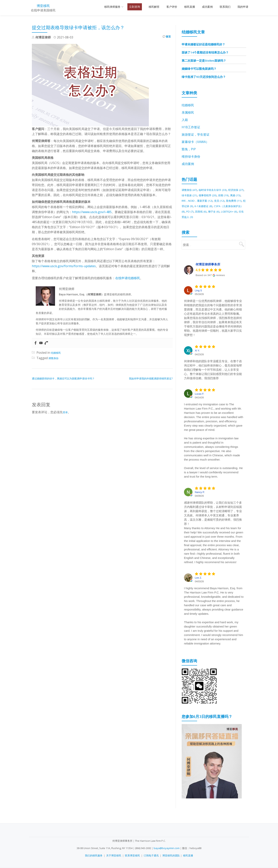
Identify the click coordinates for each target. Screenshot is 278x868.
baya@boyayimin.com (167, 848)
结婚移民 (57, 353)
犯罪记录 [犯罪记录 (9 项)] (221, 206)
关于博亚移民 (114, 855)
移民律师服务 (112, 7)
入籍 (185, 120)
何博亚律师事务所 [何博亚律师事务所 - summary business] (208, 270)
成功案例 (207, 7)
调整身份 (55, 358)
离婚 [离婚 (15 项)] (195, 201)
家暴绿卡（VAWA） (195, 142)
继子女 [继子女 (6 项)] (201, 217)
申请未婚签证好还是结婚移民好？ (203, 44)
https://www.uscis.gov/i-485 (92, 212)
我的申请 (243, 7)
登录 (66, 412)
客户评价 (172, 7)
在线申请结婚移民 (128, 278)
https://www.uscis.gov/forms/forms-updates (64, 266)
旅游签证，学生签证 (196, 134)
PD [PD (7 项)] (236, 211)
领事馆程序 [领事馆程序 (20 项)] (226, 195)
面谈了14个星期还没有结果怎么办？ (205, 52)
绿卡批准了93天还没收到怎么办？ (204, 77)
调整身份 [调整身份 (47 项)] (191, 190)
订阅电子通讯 (151, 855)
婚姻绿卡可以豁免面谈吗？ (199, 69)
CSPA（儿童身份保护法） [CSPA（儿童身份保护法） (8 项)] (211, 211)
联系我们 (225, 7)
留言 (166, 37)
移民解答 (154, 7)
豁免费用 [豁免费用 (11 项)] (202, 206)
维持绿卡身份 (191, 156)
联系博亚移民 (132, 855)
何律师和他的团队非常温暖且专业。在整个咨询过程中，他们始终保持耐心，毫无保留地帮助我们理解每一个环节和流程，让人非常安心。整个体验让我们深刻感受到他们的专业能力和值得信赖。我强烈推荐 (213, 375)
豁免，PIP (189, 149)
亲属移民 (188, 112)
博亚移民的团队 (171, 855)
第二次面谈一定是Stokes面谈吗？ (204, 60)
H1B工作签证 (191, 127)
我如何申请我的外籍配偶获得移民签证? (151, 378)
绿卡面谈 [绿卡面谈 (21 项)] (205, 195)
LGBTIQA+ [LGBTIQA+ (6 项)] (219, 217)
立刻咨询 (135, 7)
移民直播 (190, 7)
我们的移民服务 (94, 855)
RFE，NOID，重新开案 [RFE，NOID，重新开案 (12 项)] (222, 201)
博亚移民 (43, 5)
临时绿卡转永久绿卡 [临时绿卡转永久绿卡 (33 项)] (219, 190)
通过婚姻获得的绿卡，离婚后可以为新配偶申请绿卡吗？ (63, 378)
